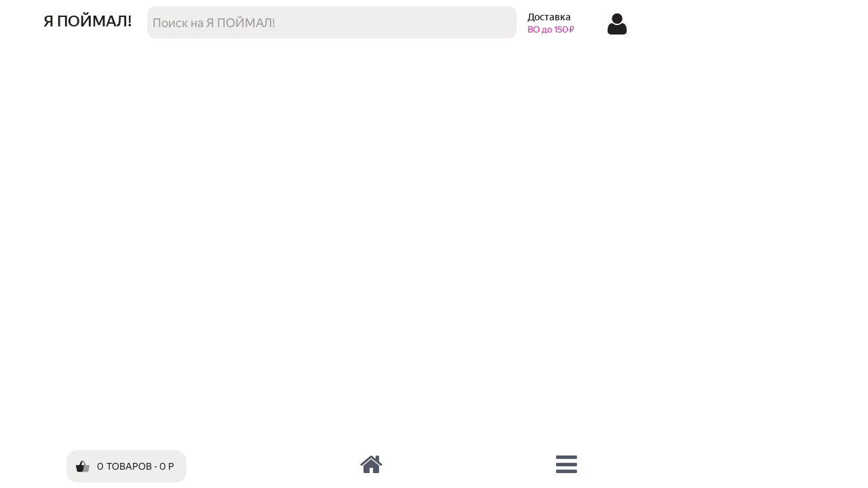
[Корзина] (126, 466)
